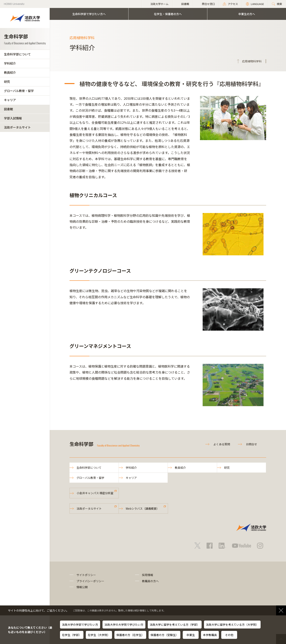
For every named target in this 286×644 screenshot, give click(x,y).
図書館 (8, 109)
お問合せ (251, 444)
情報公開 (82, 587)
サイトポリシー (86, 575)
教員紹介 (10, 72)
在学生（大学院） (99, 635)
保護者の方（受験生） (164, 635)
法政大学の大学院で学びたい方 (124, 625)
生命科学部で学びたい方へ (89, 14)
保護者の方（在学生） (130, 635)
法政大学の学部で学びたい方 (80, 625)
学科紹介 (10, 63)
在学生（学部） (72, 635)
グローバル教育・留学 (19, 91)
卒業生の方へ (247, 14)
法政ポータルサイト (17, 127)
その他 (229, 635)
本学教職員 (210, 635)
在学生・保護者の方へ (168, 14)
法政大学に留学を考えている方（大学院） (232, 625)
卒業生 (191, 635)
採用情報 (148, 575)
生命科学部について (17, 54)
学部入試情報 (13, 118)
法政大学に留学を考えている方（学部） (175, 625)
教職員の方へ (150, 581)
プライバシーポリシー (90, 581)
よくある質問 (222, 444)
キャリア (10, 100)
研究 (7, 82)
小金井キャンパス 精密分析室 (95, 493)
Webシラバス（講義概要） (143, 508)
